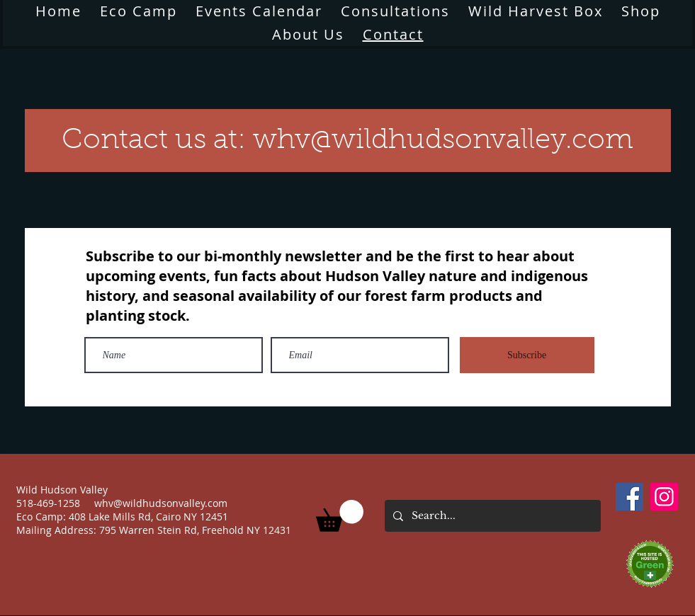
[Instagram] (664, 497)
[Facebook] (629, 497)
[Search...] (491, 516)
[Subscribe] (527, 355)
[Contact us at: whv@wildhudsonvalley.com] (348, 141)
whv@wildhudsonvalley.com (161, 503)
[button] (308, 34)
